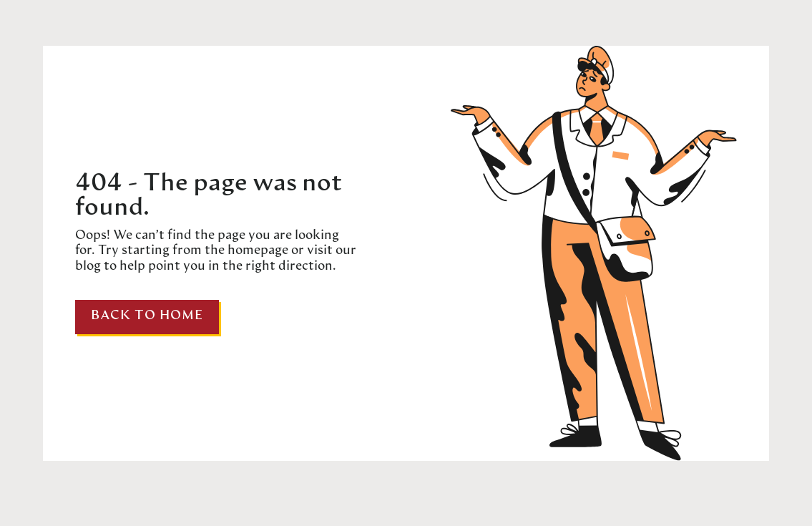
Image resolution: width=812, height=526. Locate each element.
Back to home (147, 316)
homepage (256, 251)
